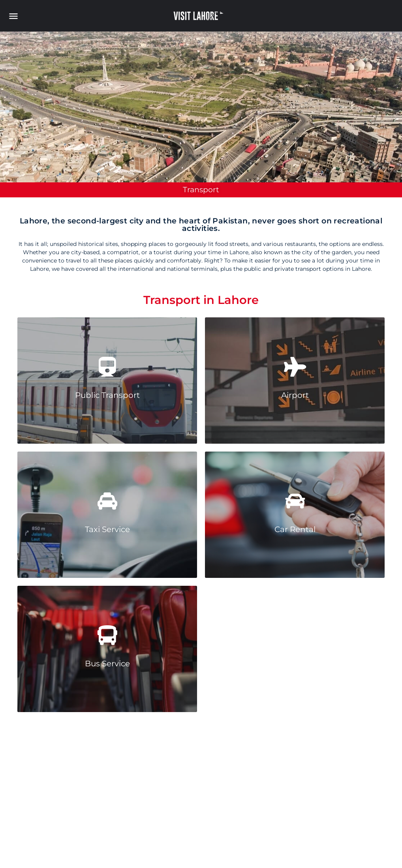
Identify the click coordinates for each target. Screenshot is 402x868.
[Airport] (295, 367)
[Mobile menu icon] (18, 16)
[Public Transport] (107, 367)
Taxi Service (107, 529)
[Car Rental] (295, 501)
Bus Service (107, 664)
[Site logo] (199, 16)
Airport (295, 395)
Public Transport (107, 395)
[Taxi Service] (107, 501)
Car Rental (295, 529)
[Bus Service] (107, 635)
